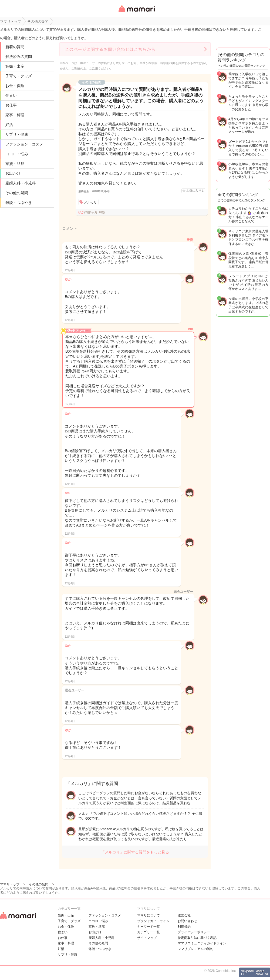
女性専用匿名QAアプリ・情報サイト (136, 13)
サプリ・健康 (17, 134)
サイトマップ (147, 938)
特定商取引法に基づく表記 (197, 938)
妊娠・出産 (15, 66)
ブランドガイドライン (153, 921)
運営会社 (184, 915)
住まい (11, 95)
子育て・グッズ (19, 76)
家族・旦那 (15, 164)
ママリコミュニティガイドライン (202, 943)
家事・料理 (15, 115)
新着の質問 (15, 47)
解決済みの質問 (19, 57)
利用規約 (184, 927)
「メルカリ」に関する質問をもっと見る (135, 852)
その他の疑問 (17, 193)
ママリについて (148, 915)
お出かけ (13, 173)
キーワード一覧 (148, 927)
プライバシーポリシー (194, 932)
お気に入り (195, 191)
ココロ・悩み (17, 154)
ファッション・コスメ (24, 144)
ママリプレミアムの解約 (195, 949)
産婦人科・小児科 (21, 183)
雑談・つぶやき (19, 203)
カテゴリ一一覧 (148, 932)
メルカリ (90, 202)
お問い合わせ (187, 921)
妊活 (9, 125)
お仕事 (11, 105)
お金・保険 (15, 86)
